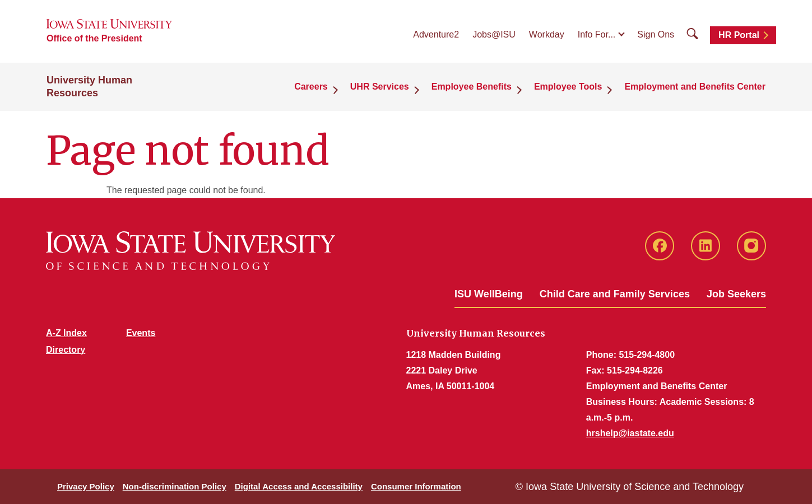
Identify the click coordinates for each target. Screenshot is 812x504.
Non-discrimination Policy (175, 486)
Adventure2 (436, 34)
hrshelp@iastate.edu (630, 433)
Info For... (597, 34)
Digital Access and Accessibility (299, 486)
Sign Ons (656, 34)
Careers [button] (311, 87)
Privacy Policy (86, 486)
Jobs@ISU (494, 34)
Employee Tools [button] (568, 87)
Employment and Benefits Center (695, 87)
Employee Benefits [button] (472, 87)
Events (141, 333)
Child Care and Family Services (615, 294)
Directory (66, 350)
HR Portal (739, 35)
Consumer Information (416, 486)
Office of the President (94, 38)
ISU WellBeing (489, 294)
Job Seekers (736, 294)
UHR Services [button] (380, 87)
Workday (547, 34)
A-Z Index (66, 333)
